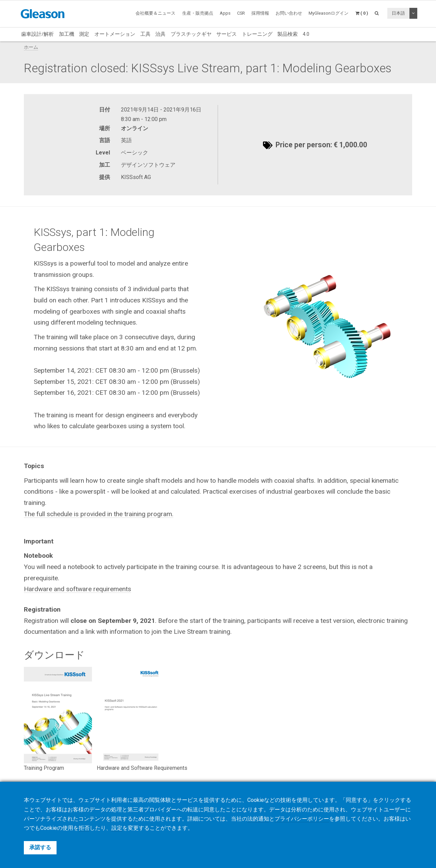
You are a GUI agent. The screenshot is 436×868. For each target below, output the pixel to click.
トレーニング (257, 34)
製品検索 (287, 34)
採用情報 (260, 13)
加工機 (67, 34)
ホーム (31, 47)
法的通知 (258, 819)
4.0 (306, 34)
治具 (160, 34)
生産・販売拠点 (198, 13)
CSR (241, 13)
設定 (117, 828)
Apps (225, 13)
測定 (84, 34)
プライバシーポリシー (302, 819)
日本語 (398, 13)
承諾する (40, 847)
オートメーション (115, 34)
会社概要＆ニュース (155, 13)
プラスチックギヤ (191, 34)
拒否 (84, 828)
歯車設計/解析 (37, 34)
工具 (145, 34)
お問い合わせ (289, 13)
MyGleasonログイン (329, 13)
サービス (227, 34)
